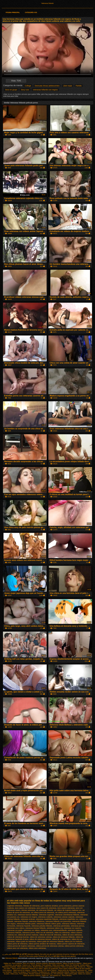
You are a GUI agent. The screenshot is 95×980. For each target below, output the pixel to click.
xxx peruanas (17, 965)
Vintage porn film (76, 954)
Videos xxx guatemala (51, 969)
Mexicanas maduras (55, 963)
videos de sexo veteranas (72, 935)
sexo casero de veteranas (46, 908)
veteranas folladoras (37, 921)
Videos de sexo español (83, 969)
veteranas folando (21, 921)
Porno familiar (24, 974)
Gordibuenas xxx (44, 972)
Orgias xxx (45, 976)
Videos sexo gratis (58, 965)
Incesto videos (85, 965)
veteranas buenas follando (28, 915)
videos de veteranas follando (64, 937)
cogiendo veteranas (15, 906)
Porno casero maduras (66, 969)
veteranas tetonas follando (36, 928)
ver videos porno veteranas (66, 912)
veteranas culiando (45, 917)
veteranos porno (29, 933)
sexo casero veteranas (66, 908)
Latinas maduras (37, 970)
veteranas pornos (77, 926)
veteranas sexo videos (16, 928)
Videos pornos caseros (24, 967)
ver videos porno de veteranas (43, 912)
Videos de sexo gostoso (68, 956)
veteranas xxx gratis (15, 930)
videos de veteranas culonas (41, 937)
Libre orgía (68, 86)
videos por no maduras (73, 941)
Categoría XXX (31, 13)
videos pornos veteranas (74, 946)
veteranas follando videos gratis (49, 924)
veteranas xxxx (46, 930)
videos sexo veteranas (37, 948)
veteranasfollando (60, 930)
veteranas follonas (69, 924)
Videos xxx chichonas (72, 965)
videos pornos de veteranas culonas (50, 946)
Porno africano (67, 976)
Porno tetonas (7, 970)
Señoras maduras (42, 963)
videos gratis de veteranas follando (50, 941)
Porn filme (85, 954)
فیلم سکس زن (7, 954)
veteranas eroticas (28, 919)
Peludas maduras (35, 974)
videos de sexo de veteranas (50, 935)
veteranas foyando (23, 926)
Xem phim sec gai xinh (47, 954)
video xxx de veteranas (45, 933)
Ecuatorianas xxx (47, 974)
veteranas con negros (29, 917)
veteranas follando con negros (45, 90)
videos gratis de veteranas (26, 941)
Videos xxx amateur (19, 972)
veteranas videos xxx (55, 928)
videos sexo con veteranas (17, 948)
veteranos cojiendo (75, 930)
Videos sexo (14, 974)
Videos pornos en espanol (22, 970)
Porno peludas (46, 965)
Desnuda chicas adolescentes (47, 86)
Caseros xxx (26, 965)
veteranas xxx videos (32, 930)
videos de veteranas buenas (18, 937)
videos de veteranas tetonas (40, 939)
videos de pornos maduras (28, 935)
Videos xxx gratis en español (72, 963)
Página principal (13, 13)
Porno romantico (32, 972)
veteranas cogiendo (46, 915)
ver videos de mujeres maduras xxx (68, 910)
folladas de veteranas (31, 906)
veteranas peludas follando (42, 926)
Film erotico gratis (32, 956)
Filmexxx (41, 956)
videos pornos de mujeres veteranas (21, 946)
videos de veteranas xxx (61, 939)
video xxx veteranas (62, 933)
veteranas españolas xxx (69, 919)
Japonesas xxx (82, 970)
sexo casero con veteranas (25, 908)
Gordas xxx (82, 967)
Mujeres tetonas (38, 967)
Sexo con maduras (29, 963)
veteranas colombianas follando (67, 915)
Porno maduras (17, 963)
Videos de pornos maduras (32, 976)
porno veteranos (65, 906)
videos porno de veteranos (17, 944)
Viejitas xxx (7, 963)
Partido (79, 86)
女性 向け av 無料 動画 (52, 956)
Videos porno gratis (71, 974)
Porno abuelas (36, 965)
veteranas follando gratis (26, 924)
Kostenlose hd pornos (62, 954)
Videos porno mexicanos (52, 967)
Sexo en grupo (11, 90)
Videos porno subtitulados (20, 969)
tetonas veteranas (28, 910)
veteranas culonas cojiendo (64, 917)
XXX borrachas (58, 974)
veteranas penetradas (61, 926)
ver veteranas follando (45, 910)
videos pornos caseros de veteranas (71, 944)
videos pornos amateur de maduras (42, 944)
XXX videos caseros (50, 970)
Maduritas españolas (9, 967)
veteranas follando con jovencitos (58, 921)
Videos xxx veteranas (77, 972)
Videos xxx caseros (84, 974)
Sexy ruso (25, 90)
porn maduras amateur (49, 906)
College (28, 86)
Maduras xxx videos (36, 969)
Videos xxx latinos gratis (69, 967)
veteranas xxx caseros (72, 928)
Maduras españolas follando (60, 972)
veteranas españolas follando (47, 919)
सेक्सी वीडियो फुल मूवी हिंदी (19, 954)
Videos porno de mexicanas (67, 970)
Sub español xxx (55, 976)
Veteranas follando (47, 3)
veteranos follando (14, 933)
